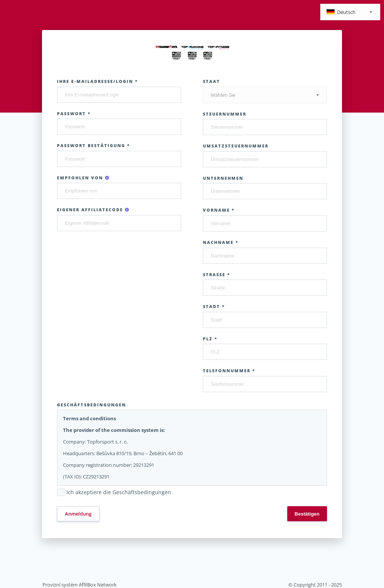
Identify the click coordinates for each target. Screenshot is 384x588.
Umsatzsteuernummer (236, 146)
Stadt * (214, 306)
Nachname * (221, 242)
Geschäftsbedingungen (91, 405)
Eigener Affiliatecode (93, 210)
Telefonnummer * (229, 371)
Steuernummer (225, 114)
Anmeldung (78, 514)
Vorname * (219, 210)
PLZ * (210, 339)
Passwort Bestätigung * (94, 145)
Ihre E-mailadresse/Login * (97, 81)
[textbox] (350, 13)
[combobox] (350, 12)
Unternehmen (223, 178)
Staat (211, 81)
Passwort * (74, 114)
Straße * (217, 274)
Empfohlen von (83, 178)
